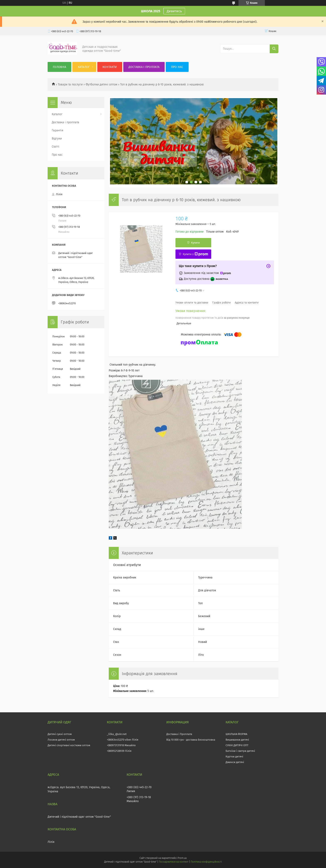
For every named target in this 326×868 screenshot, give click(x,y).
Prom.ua (182, 858)
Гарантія (58, 130)
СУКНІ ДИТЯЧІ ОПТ (237, 745)
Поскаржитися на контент (173, 862)
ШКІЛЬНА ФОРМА (236, 734)
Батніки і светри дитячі (240, 751)
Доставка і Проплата (179, 734)
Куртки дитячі (234, 756)
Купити (195, 243)
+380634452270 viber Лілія (123, 740)
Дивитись (174, 11)
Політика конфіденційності (206, 862)
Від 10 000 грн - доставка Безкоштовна (191, 740)
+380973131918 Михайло (121, 745)
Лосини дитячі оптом (61, 740)
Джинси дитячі (235, 762)
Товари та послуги (70, 84)
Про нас (177, 67)
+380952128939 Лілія (119, 751)
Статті (56, 147)
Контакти (110, 67)
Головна (59, 67)
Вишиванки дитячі (237, 740)
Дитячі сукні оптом (60, 734)
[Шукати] (274, 49)
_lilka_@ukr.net (117, 734)
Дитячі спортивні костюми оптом (69, 745)
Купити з (195, 254)
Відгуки (57, 139)
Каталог (84, 67)
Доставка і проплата (144, 67)
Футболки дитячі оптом (101, 84)
